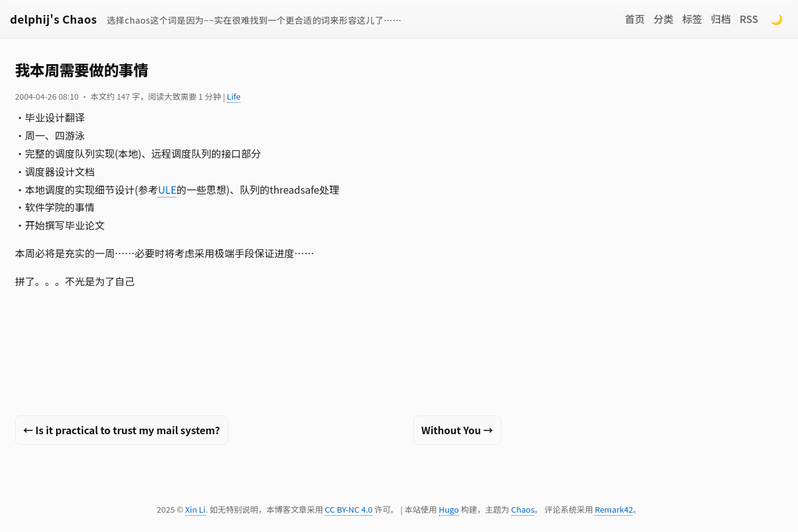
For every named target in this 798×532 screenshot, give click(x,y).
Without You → (457, 430)
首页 (635, 19)
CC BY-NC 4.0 (349, 509)
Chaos (523, 509)
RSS (749, 19)
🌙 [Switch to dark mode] (777, 19)
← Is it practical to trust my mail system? (122, 430)
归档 (721, 19)
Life (234, 96)
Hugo (449, 509)
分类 (663, 19)
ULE (167, 189)
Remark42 (614, 509)
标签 (692, 19)
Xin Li (195, 509)
